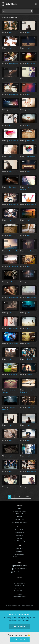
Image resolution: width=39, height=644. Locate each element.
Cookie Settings (20, 554)
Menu (36, 4)
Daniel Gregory (13, 344)
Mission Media (13, 251)
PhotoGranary (13, 187)
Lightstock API (19, 519)
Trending (20, 538)
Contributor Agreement (20, 557)
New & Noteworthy (19, 541)
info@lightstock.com (19, 585)
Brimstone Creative (9, 409)
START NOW (20, 639)
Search (32, 11)
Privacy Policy (19, 551)
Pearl (10, 33)
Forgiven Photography (26, 391)
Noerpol (29, 375)
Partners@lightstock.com (19, 591)
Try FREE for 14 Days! (20, 514)
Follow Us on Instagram (21, 572)
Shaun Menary (13, 63)
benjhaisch (12, 282)
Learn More (19, 627)
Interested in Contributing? (20, 522)
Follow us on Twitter (21, 565)
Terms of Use (20, 549)
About (19, 508)
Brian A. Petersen (26, 188)
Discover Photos (19, 530)
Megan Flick (30, 359)
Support (19, 517)
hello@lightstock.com (19, 596)
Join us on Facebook (21, 569)
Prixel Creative (31, 79)
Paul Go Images (14, 266)
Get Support (20, 580)
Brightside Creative (9, 391)
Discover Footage (20, 533)
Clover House (31, 407)
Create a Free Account (19, 511)
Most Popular (19, 535)
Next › (28, 497)
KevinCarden (31, 63)
